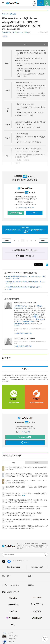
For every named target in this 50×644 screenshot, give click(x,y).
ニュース (7, 576)
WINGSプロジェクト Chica (20, 32)
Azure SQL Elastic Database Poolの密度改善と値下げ (24, 287)
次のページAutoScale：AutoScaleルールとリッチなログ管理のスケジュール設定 (25, 230)
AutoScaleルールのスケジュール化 (29, 127)
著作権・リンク (13, 636)
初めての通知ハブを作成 (25, 104)
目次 (35, 44)
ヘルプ (11, 633)
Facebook (17, 326)
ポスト (38, 265)
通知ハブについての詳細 (25, 115)
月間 (36, 463)
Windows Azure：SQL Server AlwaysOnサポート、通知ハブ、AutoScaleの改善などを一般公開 (31, 53)
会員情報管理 (13, 639)
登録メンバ (37, 315)
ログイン (34, 213)
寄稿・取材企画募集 (13, 567)
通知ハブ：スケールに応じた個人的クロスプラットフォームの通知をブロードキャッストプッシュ (31, 88)
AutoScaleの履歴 (23, 134)
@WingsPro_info (28, 321)
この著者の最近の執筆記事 (23, 333)
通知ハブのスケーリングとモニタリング (31, 112)
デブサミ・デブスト (11, 585)
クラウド (5, 36)
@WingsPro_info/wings (21, 324)
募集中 (35, 317)
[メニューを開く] (3, 3)
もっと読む (8, 289)
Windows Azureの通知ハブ (24, 83)
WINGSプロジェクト (22, 306)
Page (7, 63)
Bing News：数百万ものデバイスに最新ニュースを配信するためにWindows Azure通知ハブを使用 (31, 95)
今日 (14, 463)
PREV (6, 241)
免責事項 (11, 642)
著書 (37, 319)
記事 (42, 319)
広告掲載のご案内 (37, 567)
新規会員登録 (15, 213)
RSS (19, 321)
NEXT (44, 241)
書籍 (31, 585)
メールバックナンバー (25, 208)
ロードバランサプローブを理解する (29, 142)
